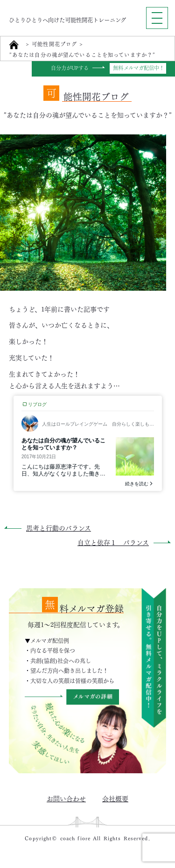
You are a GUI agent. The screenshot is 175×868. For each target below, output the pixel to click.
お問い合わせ (66, 798)
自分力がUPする (70, 68)
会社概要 (115, 798)
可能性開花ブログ (54, 44)
